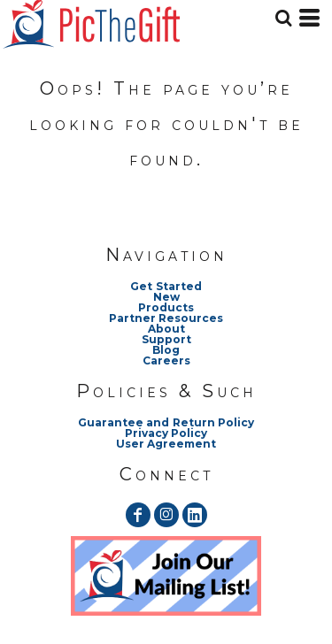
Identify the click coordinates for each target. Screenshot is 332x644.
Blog (166, 350)
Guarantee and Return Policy (166, 422)
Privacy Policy (166, 433)
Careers (166, 360)
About (166, 329)
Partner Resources (166, 318)
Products (166, 307)
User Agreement (166, 444)
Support (166, 339)
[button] (166, 576)
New (166, 297)
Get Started (166, 286)
